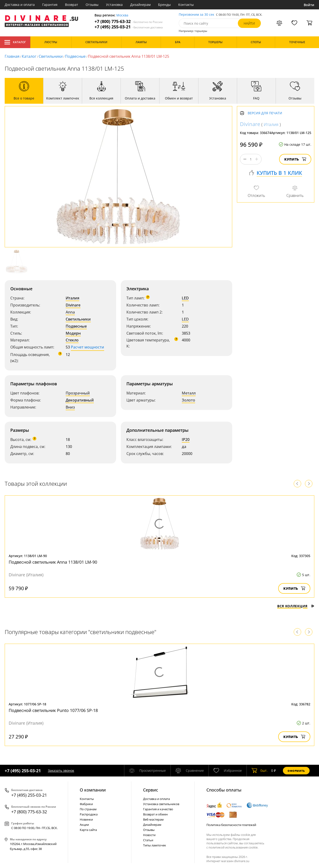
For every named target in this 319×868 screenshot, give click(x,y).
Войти (309, 5)
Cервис (151, 790)
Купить (295, 159)
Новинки (86, 819)
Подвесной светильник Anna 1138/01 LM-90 (53, 562)
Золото (188, 400)
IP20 (186, 440)
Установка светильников (161, 804)
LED (185, 298)
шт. (260, 771)
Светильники (51, 56)
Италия (72, 298)
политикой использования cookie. (233, 847)
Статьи (148, 840)
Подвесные (75, 56)
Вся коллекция (296, 606)
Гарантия (50, 5)
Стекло (72, 340)
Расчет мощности (87, 347)
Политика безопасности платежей (231, 825)
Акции (84, 825)
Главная (12, 56)
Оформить (296, 771)
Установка (114, 5)
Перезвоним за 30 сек (196, 15)
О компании (93, 790)
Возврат (72, 5)
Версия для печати (265, 113)
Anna (70, 312)
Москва (122, 15)
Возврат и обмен (155, 814)
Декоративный (80, 400)
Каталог (15, 42)
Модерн (73, 333)
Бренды (164, 5)
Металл (189, 393)
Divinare (73, 305)
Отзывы (92, 5)
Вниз (70, 407)
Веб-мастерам (153, 819)
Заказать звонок (61, 770)
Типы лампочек (155, 845)
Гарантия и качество (158, 809)
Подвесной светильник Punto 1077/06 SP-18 (53, 710)
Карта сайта (88, 830)
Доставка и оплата (20, 5)
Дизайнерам (140, 5)
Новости (149, 835)
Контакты (186, 5)
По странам (88, 809)
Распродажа (89, 814)
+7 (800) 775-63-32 (129, 21)
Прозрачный (78, 393)
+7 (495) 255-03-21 (129, 27)
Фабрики (86, 804)
